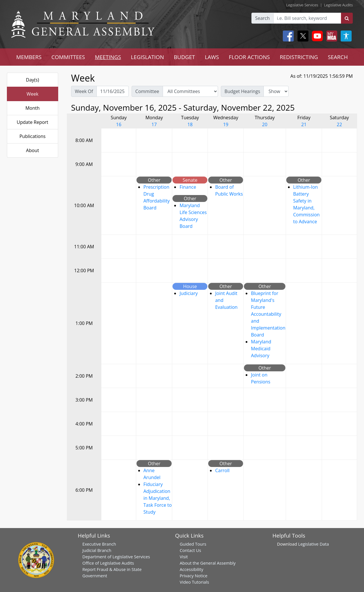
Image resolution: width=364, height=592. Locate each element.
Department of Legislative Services (116, 557)
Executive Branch (99, 544)
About (32, 150)
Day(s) (33, 80)
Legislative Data (313, 544)
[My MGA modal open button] (331, 36)
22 (339, 124)
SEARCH (338, 57)
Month (32, 108)
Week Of (84, 91)
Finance (188, 187)
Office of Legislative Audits (108, 563)
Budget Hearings (242, 91)
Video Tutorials (194, 582)
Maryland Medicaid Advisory (261, 349)
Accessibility (192, 569)
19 (226, 124)
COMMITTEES (68, 57)
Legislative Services (302, 5)
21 (304, 124)
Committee (147, 91)
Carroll (222, 470)
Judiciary (188, 293)
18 (190, 124)
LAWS (212, 57)
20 (265, 124)
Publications (32, 136)
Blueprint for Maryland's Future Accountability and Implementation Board (268, 314)
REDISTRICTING (299, 57)
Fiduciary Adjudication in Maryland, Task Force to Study (158, 498)
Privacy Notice (194, 576)
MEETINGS (108, 57)
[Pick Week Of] (113, 91)
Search (262, 18)
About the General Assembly (208, 563)
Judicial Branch (97, 550)
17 (154, 124)
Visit (184, 557)
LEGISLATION (148, 57)
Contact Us (190, 550)
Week (32, 94)
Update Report (33, 122)
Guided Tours (193, 544)
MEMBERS (29, 57)
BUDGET (184, 57)
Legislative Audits (338, 5)
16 (119, 124)
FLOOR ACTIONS (250, 57)
